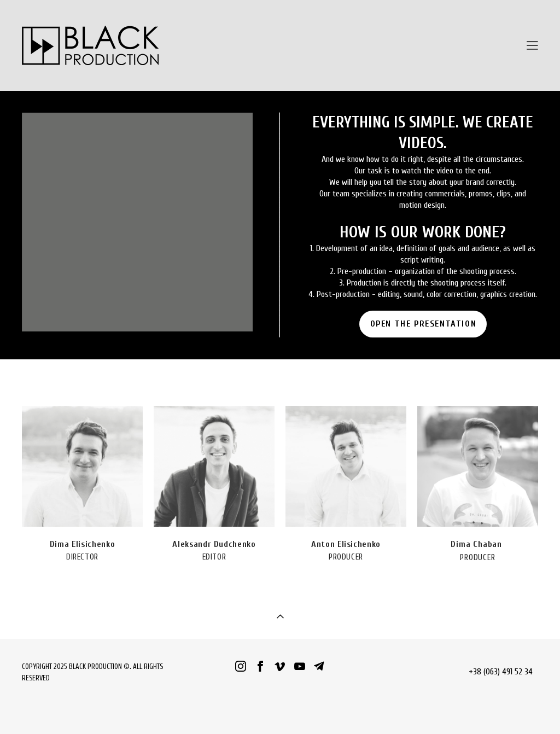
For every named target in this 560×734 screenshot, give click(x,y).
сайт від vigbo (280, 708)
